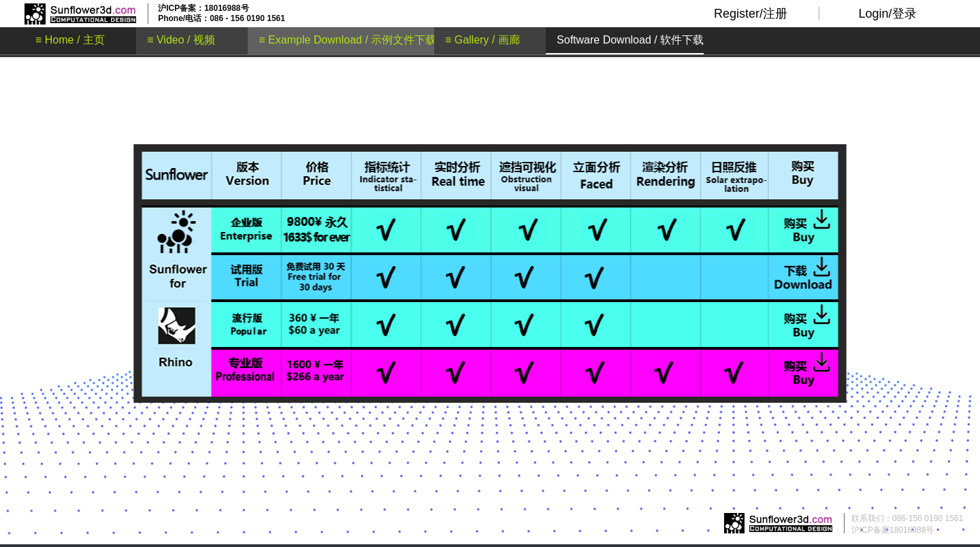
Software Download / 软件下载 (630, 40)
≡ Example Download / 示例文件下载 (347, 40)
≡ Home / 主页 (70, 40)
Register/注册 (751, 14)
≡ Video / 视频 (181, 40)
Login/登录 (887, 14)
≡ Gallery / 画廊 (483, 40)
